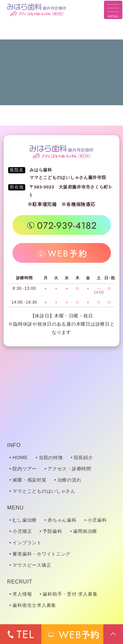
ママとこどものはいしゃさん (44, 491)
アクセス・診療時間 (69, 469)
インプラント (27, 543)
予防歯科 (52, 531)
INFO (14, 445)
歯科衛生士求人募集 (34, 605)
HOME (20, 458)
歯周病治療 (85, 531)
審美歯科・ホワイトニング (41, 554)
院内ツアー (25, 469)
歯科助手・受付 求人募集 (70, 594)
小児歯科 (97, 520)
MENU (15, 508)
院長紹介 (83, 458)
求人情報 (22, 594)
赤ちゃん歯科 (62, 520)
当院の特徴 (51, 458)
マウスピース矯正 (32, 565)
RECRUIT (20, 582)
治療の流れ (70, 480)
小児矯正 (22, 531)
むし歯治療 (25, 520)
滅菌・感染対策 (29, 480)
